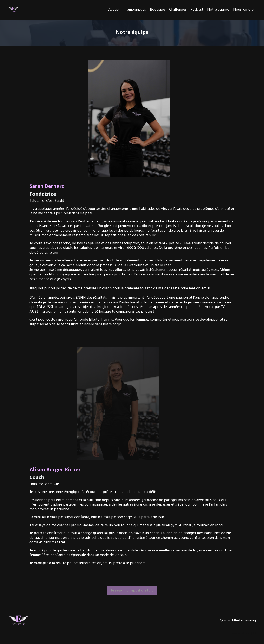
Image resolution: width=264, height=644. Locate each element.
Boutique (157, 10)
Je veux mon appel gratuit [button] (132, 596)
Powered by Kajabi (244, 634)
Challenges (178, 10)
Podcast (197, 10)
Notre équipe (218, 10)
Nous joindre (243, 10)
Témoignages (135, 10)
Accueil (114, 10)
